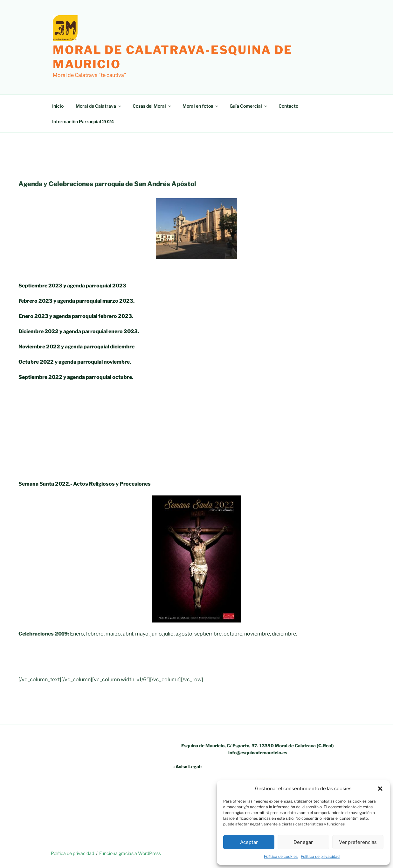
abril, (128, 634)
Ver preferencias (358, 842)
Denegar (303, 842)
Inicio (58, 106)
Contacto (288, 106)
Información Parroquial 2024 (83, 121)
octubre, (233, 634)
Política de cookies (281, 856)
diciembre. (284, 634)
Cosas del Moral (152, 106)
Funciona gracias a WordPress (130, 853)
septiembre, (208, 634)
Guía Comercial (249, 106)
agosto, (184, 634)
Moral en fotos (201, 106)
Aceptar (249, 842)
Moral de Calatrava (99, 106)
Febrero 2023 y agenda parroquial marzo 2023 (76, 301)
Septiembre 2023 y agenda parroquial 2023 (72, 286)
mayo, (142, 634)
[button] (380, 789)
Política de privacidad (320, 856)
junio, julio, (162, 634)
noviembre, (258, 634)
